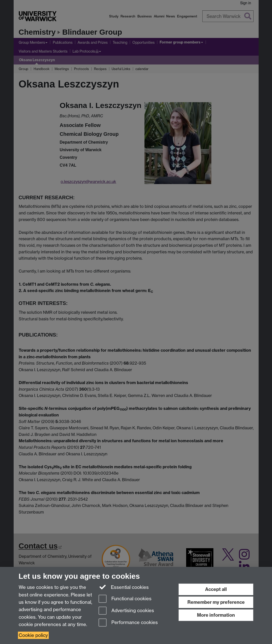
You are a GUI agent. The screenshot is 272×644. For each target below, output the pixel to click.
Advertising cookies (126, 611)
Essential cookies (124, 587)
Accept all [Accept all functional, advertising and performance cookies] (216, 589)
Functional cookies (125, 599)
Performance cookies (128, 623)
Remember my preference (216, 602)
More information (216, 615)
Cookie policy (33, 635)
